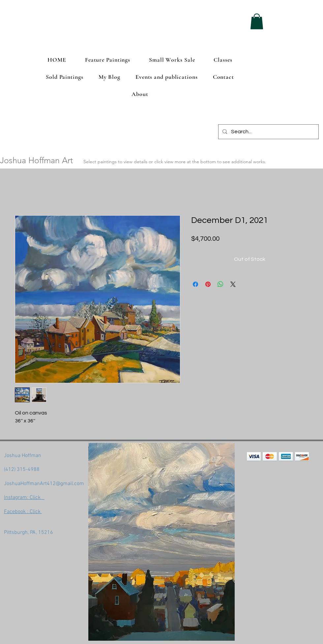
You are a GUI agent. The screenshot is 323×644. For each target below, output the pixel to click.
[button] (257, 21)
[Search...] (268, 132)
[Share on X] (233, 284)
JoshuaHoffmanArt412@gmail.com (44, 484)
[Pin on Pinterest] (208, 284)
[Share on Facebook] (195, 284)
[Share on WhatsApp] (220, 284)
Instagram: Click (24, 498)
